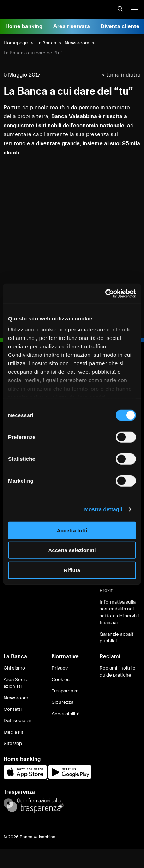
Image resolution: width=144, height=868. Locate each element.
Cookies (61, 680)
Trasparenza (65, 691)
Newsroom (77, 43)
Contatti (13, 709)
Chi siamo (14, 668)
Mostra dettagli (103, 509)
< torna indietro (121, 75)
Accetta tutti (72, 530)
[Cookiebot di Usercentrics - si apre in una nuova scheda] (105, 294)
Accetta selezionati (72, 550)
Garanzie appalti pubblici (117, 638)
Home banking (24, 26)
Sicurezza (62, 702)
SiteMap (13, 744)
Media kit (13, 732)
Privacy (60, 668)
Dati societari (18, 721)
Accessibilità (65, 714)
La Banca (46, 43)
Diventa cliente (120, 26)
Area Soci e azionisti (16, 683)
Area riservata (72, 26)
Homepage (16, 43)
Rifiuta (72, 570)
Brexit (106, 591)
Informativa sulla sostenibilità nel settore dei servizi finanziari (119, 613)
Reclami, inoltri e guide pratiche (118, 672)
